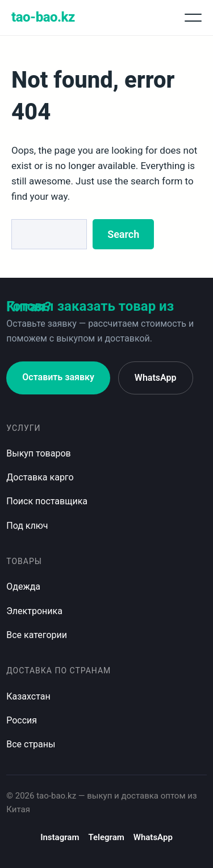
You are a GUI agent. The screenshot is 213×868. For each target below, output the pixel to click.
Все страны (31, 744)
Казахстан (28, 696)
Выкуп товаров (38, 453)
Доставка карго (40, 477)
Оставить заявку (58, 377)
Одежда (23, 587)
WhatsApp (156, 378)
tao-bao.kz (43, 17)
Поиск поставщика (47, 501)
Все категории (37, 635)
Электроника (34, 611)
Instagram (60, 837)
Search (123, 234)
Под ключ (27, 526)
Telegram (106, 837)
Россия (22, 720)
